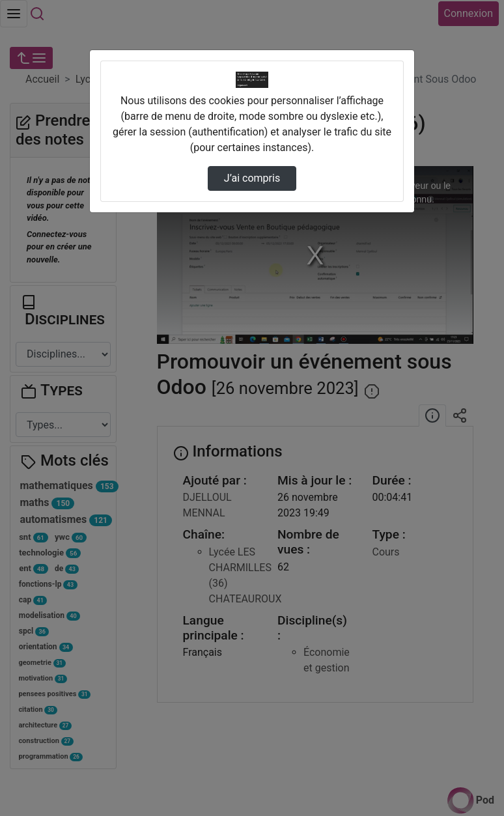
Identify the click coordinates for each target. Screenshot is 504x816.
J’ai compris (252, 178)
